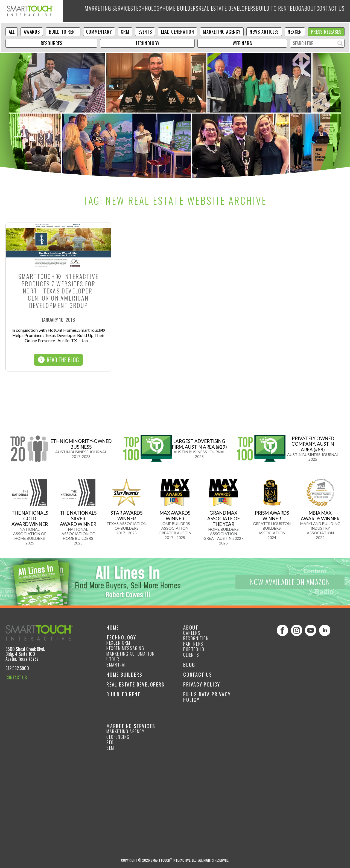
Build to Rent (260, 11)
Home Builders (166, 11)
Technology (131, 11)
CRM (125, 32)
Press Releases (326, 32)
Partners (193, 644)
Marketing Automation (131, 654)
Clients (191, 655)
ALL (12, 32)
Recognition (196, 638)
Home (113, 627)
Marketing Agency (222, 32)
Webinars (242, 43)
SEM (110, 748)
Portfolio (194, 649)
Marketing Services (90, 11)
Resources (52, 43)
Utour (113, 659)
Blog (286, 11)
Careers (192, 633)
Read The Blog (58, 360)
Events (145, 32)
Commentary (99, 32)
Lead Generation (178, 32)
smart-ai (116, 665)
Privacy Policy (202, 684)
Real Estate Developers (214, 11)
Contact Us (329, 11)
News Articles (264, 32)
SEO (110, 742)
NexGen (295, 32)
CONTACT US (16, 677)
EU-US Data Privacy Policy (207, 697)
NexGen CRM (118, 643)
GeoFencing (118, 737)
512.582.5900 (17, 668)
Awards (32, 32)
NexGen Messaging (125, 648)
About (304, 11)
